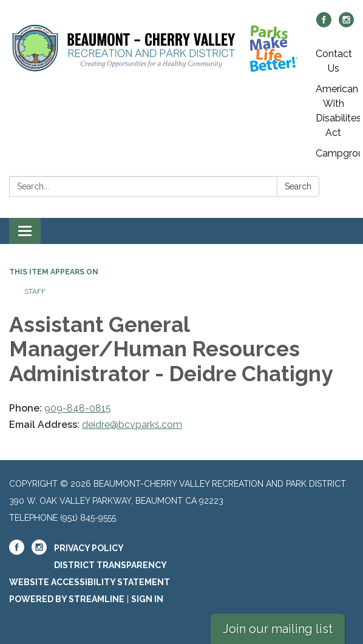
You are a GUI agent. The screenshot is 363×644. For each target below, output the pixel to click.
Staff (35, 291)
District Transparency (110, 565)
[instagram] (346, 24)
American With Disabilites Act (338, 111)
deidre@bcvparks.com (132, 425)
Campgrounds (338, 153)
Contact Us (334, 61)
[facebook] (324, 24)
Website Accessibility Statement (90, 582)
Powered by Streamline (67, 599)
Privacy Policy (89, 548)
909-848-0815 (78, 408)
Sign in (147, 599)
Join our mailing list (278, 629)
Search (298, 186)
